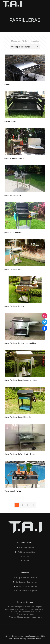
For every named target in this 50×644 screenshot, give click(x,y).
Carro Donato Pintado (13, 232)
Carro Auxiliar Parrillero (14, 158)
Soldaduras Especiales (27, 582)
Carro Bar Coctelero (13, 195)
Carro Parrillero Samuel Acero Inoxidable (21, 380)
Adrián (7, 84)
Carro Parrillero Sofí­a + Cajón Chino (20, 454)
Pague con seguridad (27, 578)
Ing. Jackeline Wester (32, 639)
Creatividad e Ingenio (27, 591)
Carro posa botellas (13, 491)
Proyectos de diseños (27, 586)
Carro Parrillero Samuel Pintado (18, 417)
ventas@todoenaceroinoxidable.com (26, 617)
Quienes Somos (27, 548)
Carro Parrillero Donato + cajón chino (20, 343)
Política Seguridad (27, 552)
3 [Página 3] (28, 505)
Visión (27, 561)
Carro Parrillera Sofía (13, 269)
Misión (27, 556)
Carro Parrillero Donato (14, 306)
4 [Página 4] (33, 505)
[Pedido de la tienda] (25, 47)
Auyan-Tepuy (10, 121)
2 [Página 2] (22, 505)
